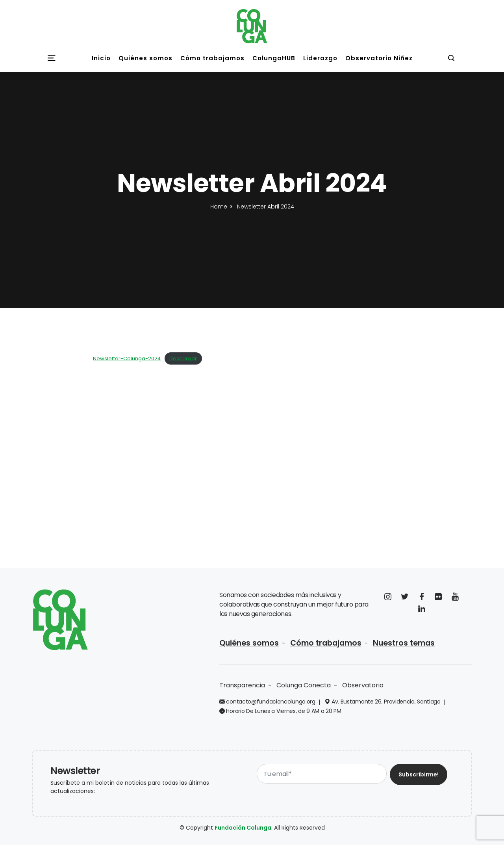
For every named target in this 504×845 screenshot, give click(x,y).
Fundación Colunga (243, 828)
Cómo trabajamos (326, 643)
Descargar (183, 358)
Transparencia (242, 685)
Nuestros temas (404, 643)
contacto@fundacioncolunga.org (267, 702)
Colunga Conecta (304, 685)
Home (219, 207)
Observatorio (363, 685)
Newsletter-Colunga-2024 (127, 358)
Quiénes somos (249, 643)
